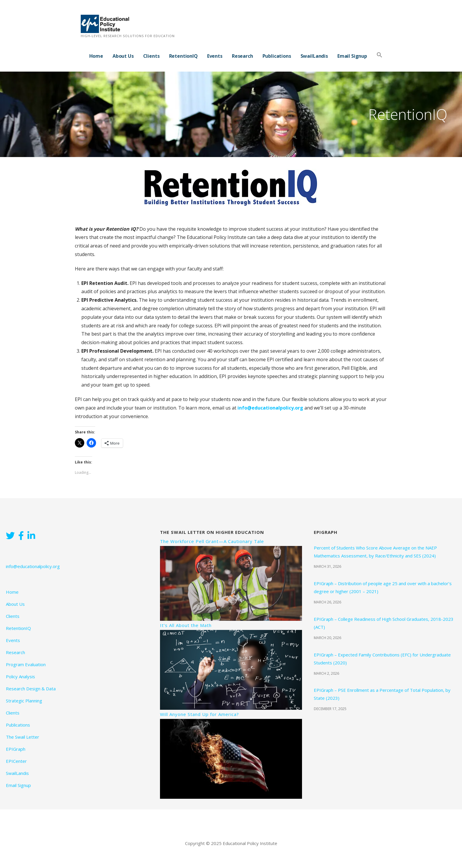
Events (215, 56)
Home (96, 56)
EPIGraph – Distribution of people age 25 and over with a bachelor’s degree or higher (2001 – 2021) (383, 587)
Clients (151, 56)
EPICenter (16, 761)
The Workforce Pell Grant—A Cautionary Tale (212, 541)
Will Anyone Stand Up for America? (199, 714)
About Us (123, 56)
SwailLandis (314, 56)
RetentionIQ (183, 56)
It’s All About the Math (186, 625)
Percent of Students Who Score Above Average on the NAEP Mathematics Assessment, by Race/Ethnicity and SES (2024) (375, 552)
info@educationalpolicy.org (270, 408)
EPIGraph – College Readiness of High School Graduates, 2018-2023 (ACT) (384, 623)
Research (242, 56)
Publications (277, 56)
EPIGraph (16, 749)
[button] (379, 55)
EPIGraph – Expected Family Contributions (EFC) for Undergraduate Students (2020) (382, 659)
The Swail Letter (23, 737)
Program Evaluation (26, 664)
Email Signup (352, 56)
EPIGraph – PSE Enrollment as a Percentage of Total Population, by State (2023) (382, 694)
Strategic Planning (24, 701)
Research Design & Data (31, 689)
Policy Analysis (20, 676)
